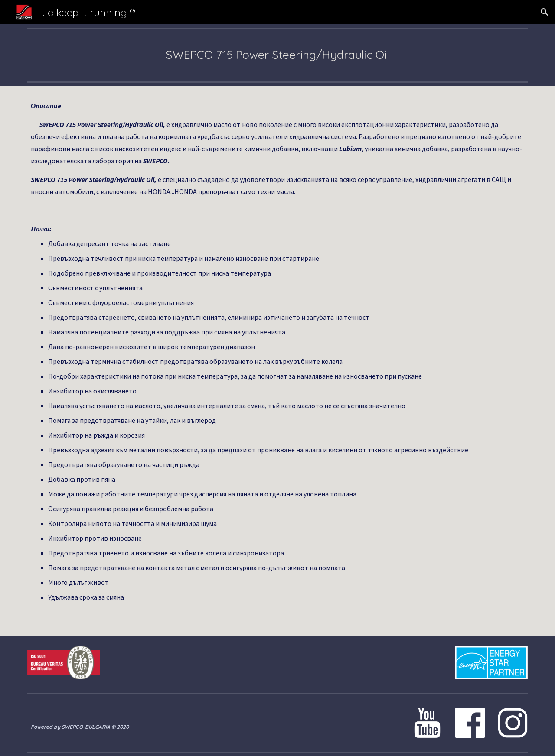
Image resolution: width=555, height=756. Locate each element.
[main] (277, 55)
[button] (545, 12)
